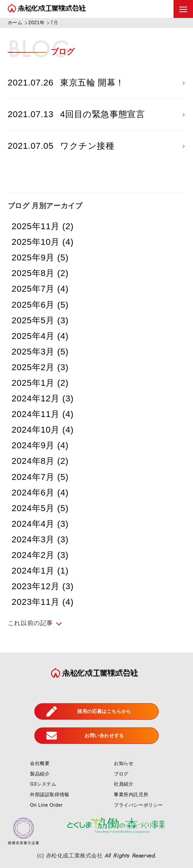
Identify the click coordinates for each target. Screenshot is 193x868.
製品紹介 (40, 774)
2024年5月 (40, 508)
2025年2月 (40, 367)
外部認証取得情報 (50, 795)
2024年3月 (40, 539)
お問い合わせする (85, 736)
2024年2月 (40, 555)
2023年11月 (43, 602)
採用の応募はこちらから (89, 712)
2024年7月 (40, 477)
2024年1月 (40, 571)
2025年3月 (40, 352)
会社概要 (40, 763)
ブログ (121, 774)
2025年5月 (40, 320)
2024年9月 (40, 445)
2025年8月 (40, 273)
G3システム (43, 784)
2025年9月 (40, 258)
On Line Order (46, 805)
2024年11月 (43, 414)
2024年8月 (40, 461)
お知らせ (124, 763)
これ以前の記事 (30, 623)
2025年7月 (40, 289)
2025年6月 (40, 305)
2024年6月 (40, 493)
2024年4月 (40, 524)
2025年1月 (40, 383)
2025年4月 (40, 336)
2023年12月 (43, 586)
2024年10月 (43, 430)
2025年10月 (43, 242)
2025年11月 (43, 226)
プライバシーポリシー (138, 805)
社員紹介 (124, 784)
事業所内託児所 (131, 795)
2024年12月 (43, 398)
